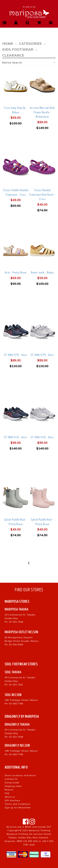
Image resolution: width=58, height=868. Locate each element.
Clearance (13, 55)
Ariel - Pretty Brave (16, 273)
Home (8, 43)
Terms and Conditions (17, 804)
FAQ (7, 793)
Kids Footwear (18, 49)
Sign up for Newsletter (18, 808)
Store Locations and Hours (20, 775)
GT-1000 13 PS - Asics (16, 355)
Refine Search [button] (29, 63)
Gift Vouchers (12, 800)
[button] (4, 23)
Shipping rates (13, 786)
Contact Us (11, 779)
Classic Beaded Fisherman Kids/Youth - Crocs (42, 195)
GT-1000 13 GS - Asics (16, 437)
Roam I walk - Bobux (42, 273)
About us (10, 797)
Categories (30, 43)
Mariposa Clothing (39, 830)
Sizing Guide (12, 783)
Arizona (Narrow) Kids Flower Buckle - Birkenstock (42, 112)
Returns (9, 790)
